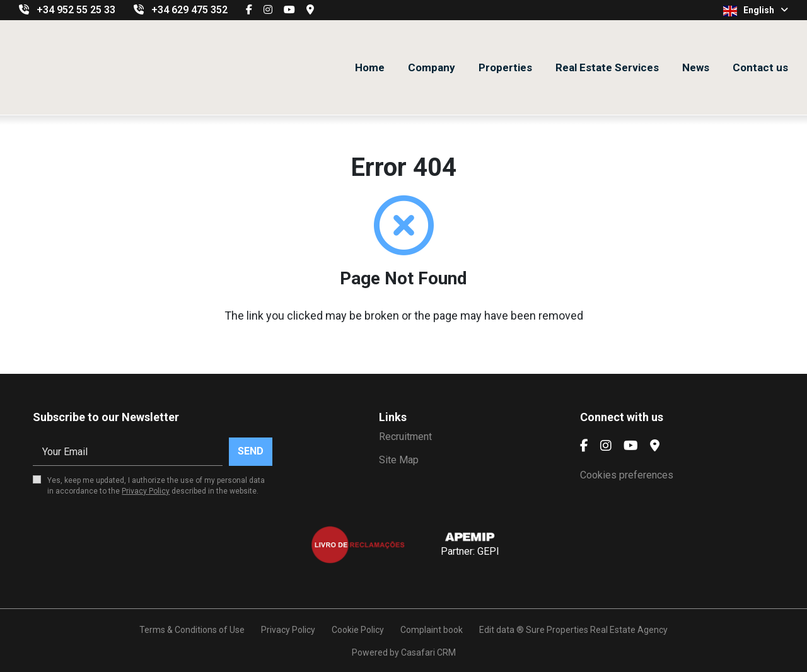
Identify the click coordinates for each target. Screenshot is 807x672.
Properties (505, 67)
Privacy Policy (146, 491)
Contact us (760, 67)
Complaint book (432, 630)
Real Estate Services (607, 67)
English (756, 11)
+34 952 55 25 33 (76, 10)
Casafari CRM (428, 652)
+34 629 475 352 (189, 10)
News (696, 67)
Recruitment (405, 437)
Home (370, 67)
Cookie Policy (358, 630)
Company (432, 67)
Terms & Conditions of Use (192, 630)
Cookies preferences (627, 475)
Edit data (497, 630)
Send (251, 451)
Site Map (399, 460)
